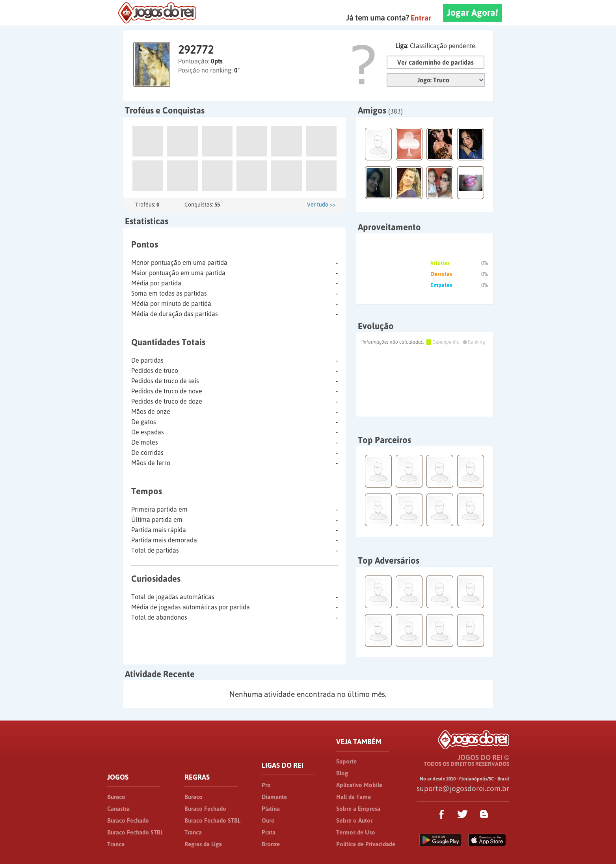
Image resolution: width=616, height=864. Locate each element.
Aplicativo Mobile (359, 785)
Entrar (421, 18)
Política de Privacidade (366, 844)
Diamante (274, 797)
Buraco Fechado (128, 820)
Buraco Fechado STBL (135, 832)
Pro (266, 785)
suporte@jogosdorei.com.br (463, 788)
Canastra (118, 809)
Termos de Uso (356, 832)
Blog (342, 773)
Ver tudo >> (321, 205)
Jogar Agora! (473, 13)
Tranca (116, 844)
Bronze (271, 844)
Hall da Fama (354, 797)
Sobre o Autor (354, 820)
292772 (196, 50)
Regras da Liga (203, 844)
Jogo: (436, 80)
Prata (269, 832)
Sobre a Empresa (358, 809)
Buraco (116, 797)
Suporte (346, 761)
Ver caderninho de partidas (435, 62)
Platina (271, 809)
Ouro (268, 820)
